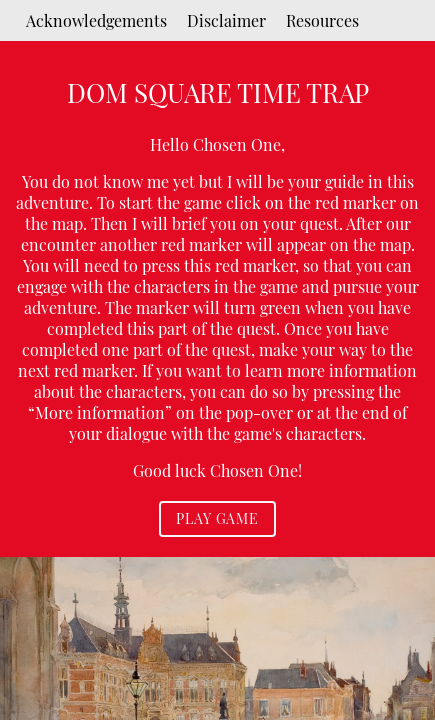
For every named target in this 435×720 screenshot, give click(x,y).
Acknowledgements (96, 20)
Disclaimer (226, 20)
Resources (322, 20)
